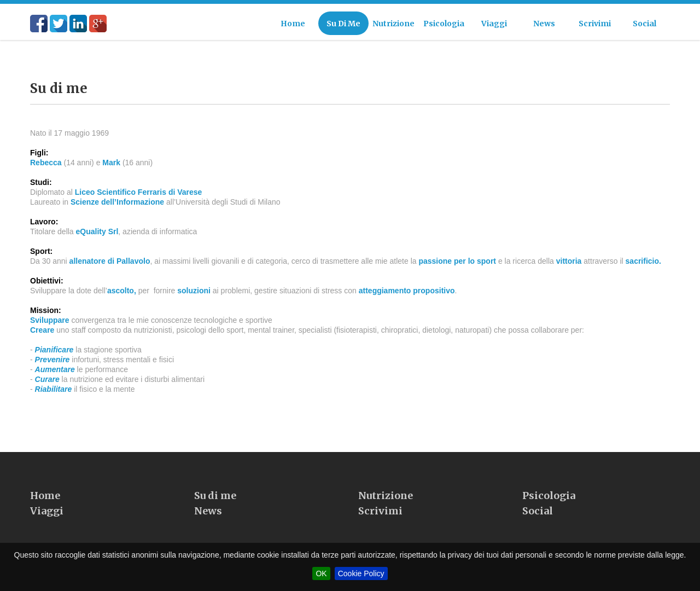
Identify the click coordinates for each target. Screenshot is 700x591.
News (208, 518)
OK (321, 573)
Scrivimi (380, 518)
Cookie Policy (361, 573)
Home (45, 503)
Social (538, 518)
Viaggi (47, 518)
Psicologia (549, 503)
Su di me (215, 503)
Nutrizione (386, 503)
